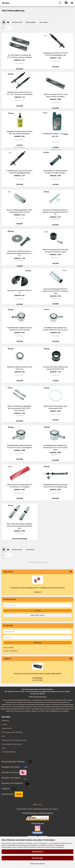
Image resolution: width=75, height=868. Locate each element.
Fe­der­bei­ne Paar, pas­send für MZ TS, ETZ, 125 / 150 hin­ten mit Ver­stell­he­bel (20, 93)
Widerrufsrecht (7, 728)
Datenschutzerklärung (57, 847)
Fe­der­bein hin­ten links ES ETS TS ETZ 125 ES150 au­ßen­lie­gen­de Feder (55, 54)
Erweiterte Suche (38, 616)
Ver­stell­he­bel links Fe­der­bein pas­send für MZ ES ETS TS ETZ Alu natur (19, 329)
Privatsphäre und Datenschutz (12, 744)
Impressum (5, 721)
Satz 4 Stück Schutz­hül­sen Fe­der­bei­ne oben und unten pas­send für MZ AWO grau (20, 526)
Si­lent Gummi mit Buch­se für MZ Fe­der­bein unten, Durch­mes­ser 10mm (55, 251)
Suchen (38, 611)
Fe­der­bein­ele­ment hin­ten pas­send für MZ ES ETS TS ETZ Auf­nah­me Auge (55, 486)
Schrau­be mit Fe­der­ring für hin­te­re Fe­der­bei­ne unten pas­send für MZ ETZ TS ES (55, 212)
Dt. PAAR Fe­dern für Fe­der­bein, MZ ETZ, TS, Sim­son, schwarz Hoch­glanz (20, 56)
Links (3, 748)
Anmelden (38, 643)
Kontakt (4, 724)
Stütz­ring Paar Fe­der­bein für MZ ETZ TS (20, 292)
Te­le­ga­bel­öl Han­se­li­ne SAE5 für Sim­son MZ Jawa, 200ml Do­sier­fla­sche (20, 133)
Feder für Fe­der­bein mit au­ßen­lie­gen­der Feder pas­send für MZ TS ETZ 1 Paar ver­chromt (20, 408)
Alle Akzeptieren (37, 852)
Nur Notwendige (37, 858)
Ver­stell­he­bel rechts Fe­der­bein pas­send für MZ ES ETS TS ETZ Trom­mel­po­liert (55, 448)
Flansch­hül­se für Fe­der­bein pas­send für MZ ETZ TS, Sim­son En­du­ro (55, 172)
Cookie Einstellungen (9, 752)
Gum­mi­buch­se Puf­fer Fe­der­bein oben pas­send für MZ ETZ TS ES (55, 368)
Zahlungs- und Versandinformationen (14, 740)
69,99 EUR (38, 592)
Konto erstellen (8, 648)
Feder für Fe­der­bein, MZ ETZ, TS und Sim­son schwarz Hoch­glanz (55, 95)
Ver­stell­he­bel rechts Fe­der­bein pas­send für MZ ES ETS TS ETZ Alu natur (55, 329)
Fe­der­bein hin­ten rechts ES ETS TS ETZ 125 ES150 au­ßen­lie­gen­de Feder (20, 172)
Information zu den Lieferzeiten (12, 732)
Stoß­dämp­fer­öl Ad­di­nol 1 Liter (53, 134)
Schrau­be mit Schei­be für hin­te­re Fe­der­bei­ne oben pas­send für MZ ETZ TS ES (20, 253)
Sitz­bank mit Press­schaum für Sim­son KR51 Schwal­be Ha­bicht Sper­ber (38, 674)
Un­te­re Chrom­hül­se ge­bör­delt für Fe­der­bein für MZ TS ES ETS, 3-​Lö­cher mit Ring (55, 291)
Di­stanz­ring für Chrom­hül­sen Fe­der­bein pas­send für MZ (55, 407)
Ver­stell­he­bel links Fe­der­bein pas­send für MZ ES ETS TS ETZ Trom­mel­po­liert (19, 446)
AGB (3, 736)
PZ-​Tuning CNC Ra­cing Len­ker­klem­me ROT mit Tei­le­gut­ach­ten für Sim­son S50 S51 (38, 588)
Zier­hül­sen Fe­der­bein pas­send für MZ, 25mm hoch (20, 368)
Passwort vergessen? (11, 651)
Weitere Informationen (38, 864)
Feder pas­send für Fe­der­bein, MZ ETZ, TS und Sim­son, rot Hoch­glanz (19, 486)
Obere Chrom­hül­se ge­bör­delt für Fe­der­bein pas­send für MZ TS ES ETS (19, 211)
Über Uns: (37, 805)
